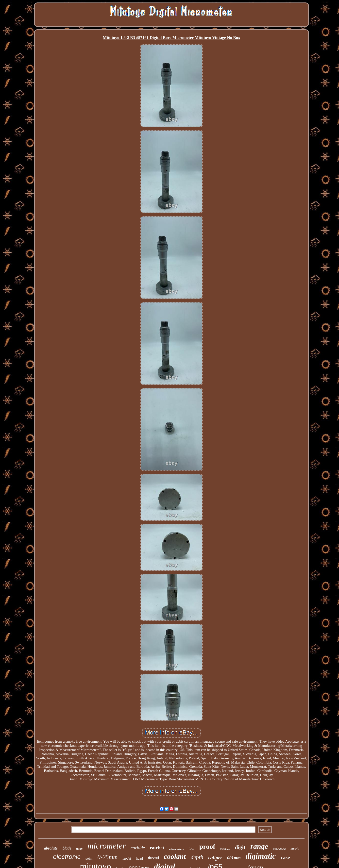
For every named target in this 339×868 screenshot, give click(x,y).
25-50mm (225, 849)
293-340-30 (279, 849)
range (259, 846)
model (127, 859)
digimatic (261, 856)
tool (191, 848)
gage (79, 848)
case (285, 857)
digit (240, 847)
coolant (175, 856)
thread (153, 858)
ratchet (157, 848)
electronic (67, 857)
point (89, 859)
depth (197, 857)
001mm (234, 858)
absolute (51, 848)
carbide (138, 848)
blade (67, 848)
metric (295, 848)
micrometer (107, 846)
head (139, 858)
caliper (215, 858)
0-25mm (107, 857)
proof (207, 846)
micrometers (176, 849)
